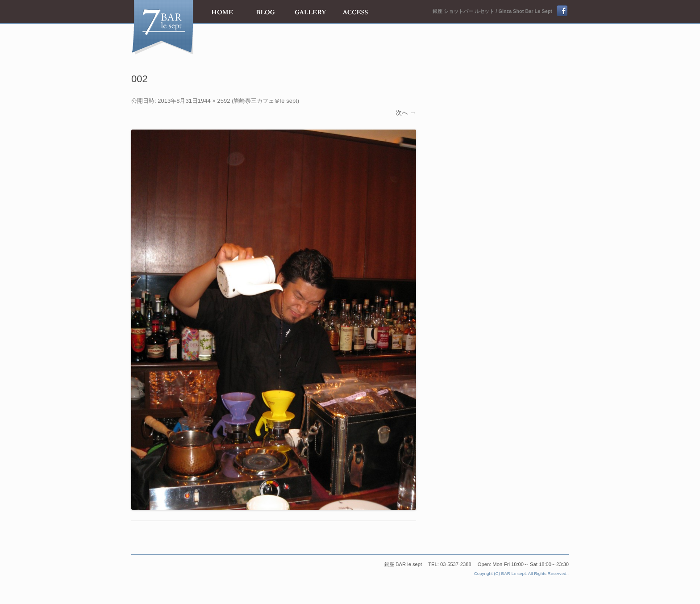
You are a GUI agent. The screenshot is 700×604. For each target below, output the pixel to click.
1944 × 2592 (214, 101)
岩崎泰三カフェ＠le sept (265, 101)
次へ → (406, 113)
